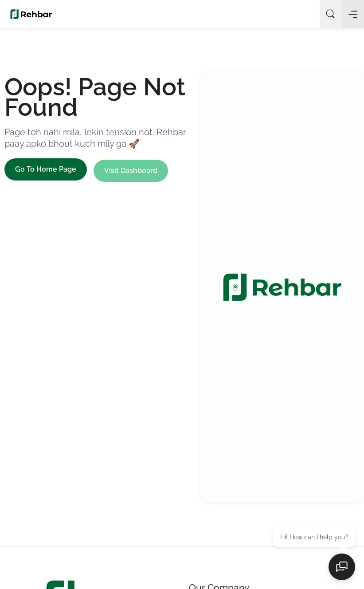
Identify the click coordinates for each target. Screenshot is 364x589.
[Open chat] (342, 567)
